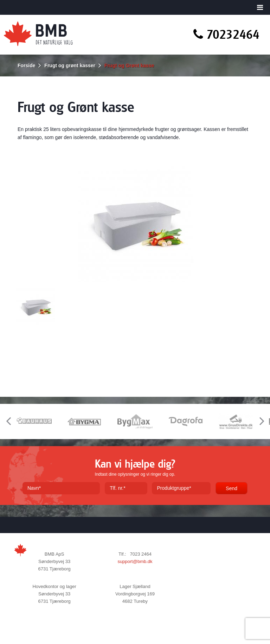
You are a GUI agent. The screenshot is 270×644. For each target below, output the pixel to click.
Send (232, 488)
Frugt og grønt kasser (70, 65)
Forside (27, 65)
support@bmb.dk (135, 561)
